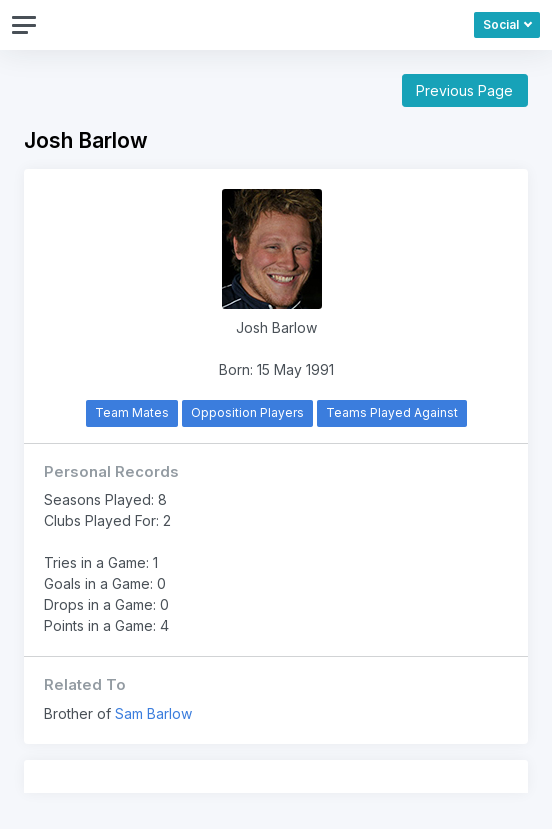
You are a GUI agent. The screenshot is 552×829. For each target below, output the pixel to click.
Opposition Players (247, 412)
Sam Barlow (153, 713)
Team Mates (132, 412)
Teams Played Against (392, 412)
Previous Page (464, 90)
